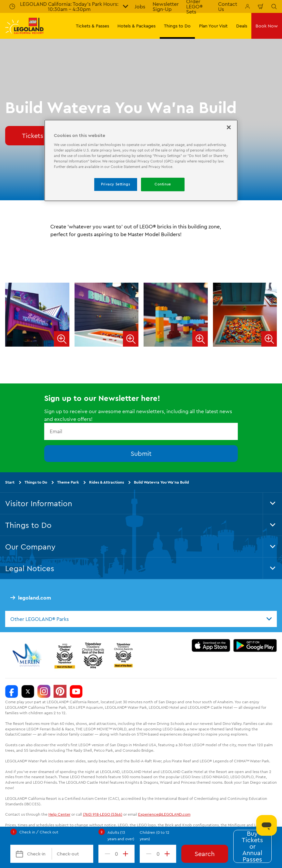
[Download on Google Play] (255, 646)
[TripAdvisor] (123, 655)
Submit (141, 453)
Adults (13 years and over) (121, 836)
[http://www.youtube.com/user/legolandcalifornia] (76, 692)
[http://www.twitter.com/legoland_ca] (28, 692)
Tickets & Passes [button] (92, 26)
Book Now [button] (267, 26)
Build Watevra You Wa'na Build (161, 482)
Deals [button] (242, 26)
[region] (141, 160)
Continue (163, 184)
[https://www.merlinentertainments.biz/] (28, 655)
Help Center (59, 815)
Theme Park (68, 482)
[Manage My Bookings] (247, 6)
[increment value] (127, 854)
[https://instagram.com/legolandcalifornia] (44, 692)
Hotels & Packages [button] (136, 26)
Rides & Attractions (106, 482)
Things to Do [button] (177, 26)
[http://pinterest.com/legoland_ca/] (60, 692)
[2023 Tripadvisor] (65, 655)
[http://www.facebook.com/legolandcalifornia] (12, 692)
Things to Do (36, 482)
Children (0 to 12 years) (155, 836)
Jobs (140, 6)
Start (10, 482)
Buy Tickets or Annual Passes (252, 846)
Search (205, 854)
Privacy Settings (116, 184)
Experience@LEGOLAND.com (164, 815)
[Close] (229, 127)
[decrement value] (106, 854)
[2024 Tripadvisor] (93, 655)
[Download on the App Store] (211, 646)
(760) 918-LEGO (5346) (103, 815)
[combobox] (141, 619)
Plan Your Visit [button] (213, 26)
